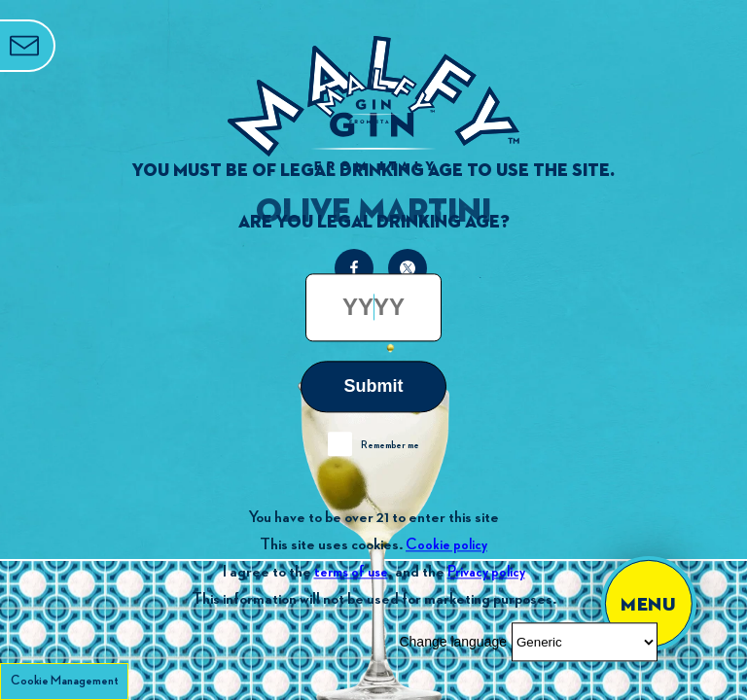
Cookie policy (446, 545)
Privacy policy (486, 572)
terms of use (351, 572)
